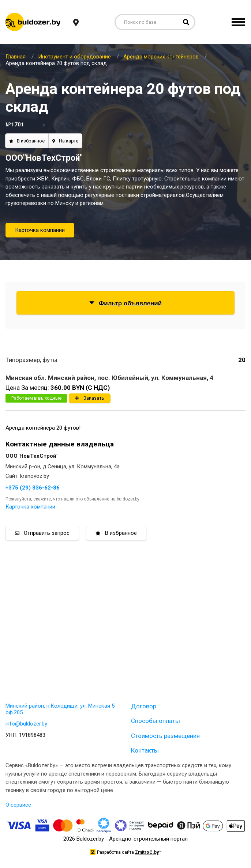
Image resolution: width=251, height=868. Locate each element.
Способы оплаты (156, 721)
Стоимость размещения (165, 736)
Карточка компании (40, 230)
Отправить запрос (42, 533)
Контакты (145, 750)
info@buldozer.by (26, 724)
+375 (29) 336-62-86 (33, 488)
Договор (144, 706)
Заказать (90, 398)
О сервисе (18, 805)
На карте (65, 141)
